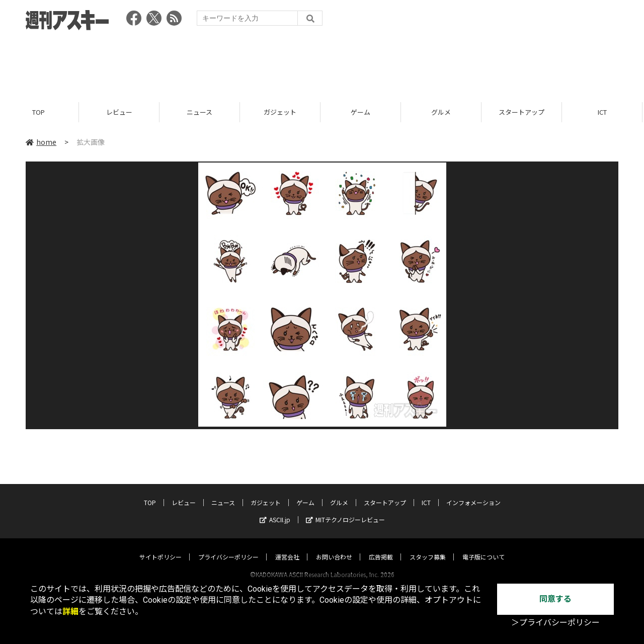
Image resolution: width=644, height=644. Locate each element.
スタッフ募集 (428, 547)
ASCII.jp (275, 510)
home (41, 142)
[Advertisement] (322, 63)
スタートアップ (523, 112)
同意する (555, 599)
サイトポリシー (160, 547)
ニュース (201, 112)
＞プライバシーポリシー (555, 623)
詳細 (70, 612)
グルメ (442, 112)
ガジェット (281, 112)
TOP (40, 112)
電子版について (484, 547)
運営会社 (287, 547)
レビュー (121, 112)
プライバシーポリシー (228, 547)
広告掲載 (381, 547)
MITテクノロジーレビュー (345, 510)
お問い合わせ (334, 547)
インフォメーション (473, 493)
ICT (604, 112)
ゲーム (362, 112)
